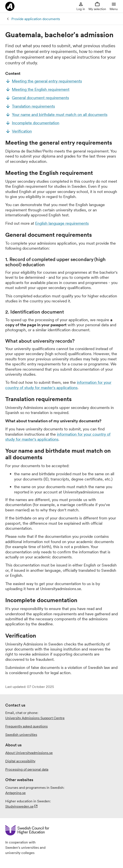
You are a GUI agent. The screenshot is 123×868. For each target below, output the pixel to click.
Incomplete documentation (36, 123)
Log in (81, 6)
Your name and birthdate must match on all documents (60, 115)
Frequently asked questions (26, 726)
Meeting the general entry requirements (47, 81)
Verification (22, 131)
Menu (114, 6)
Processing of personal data (27, 769)
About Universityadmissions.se (29, 753)
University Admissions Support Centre (35, 718)
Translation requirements (33, 106)
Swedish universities (21, 735)
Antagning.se (15, 793)
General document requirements (40, 98)
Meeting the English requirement (41, 89)
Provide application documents (36, 19)
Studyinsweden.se (19, 806)
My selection (97, 6)
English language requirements (62, 223)
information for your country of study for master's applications (58, 385)
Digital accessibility (20, 761)
